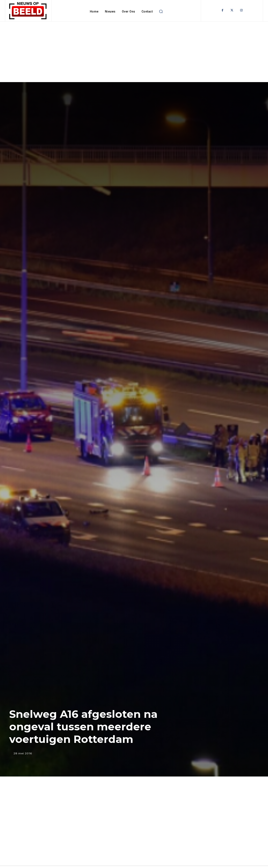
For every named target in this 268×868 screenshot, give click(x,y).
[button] (161, 11)
